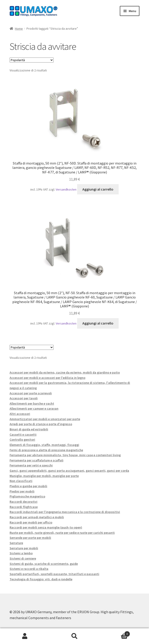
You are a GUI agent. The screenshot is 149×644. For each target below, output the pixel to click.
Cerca (75, 636)
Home (19, 29)
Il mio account (25, 636)
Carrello (115, 633)
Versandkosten (66, 189)
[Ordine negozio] (32, 60)
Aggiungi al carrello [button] (98, 189)
